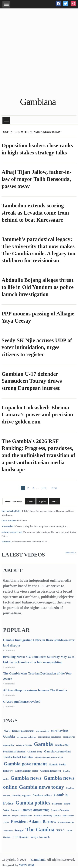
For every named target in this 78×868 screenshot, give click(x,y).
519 (44, 488)
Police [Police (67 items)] (6, 822)
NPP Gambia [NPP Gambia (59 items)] (68, 816)
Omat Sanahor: (9, 521)
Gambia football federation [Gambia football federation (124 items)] (19, 757)
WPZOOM (27, 865)
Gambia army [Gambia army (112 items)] (35, 752)
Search (55, 501)
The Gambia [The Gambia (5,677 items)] (40, 830)
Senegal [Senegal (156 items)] (19, 830)
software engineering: (12, 532)
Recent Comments (13, 501)
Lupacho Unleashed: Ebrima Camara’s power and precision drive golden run (37, 415)
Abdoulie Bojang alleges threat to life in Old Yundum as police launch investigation (37, 287)
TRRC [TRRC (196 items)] (61, 830)
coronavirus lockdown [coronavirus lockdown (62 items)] (26, 737)
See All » (71, 553)
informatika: (8, 526)
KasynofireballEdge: (12, 511)
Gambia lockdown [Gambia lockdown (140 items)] (51, 771)
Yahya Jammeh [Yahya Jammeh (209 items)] (40, 837)
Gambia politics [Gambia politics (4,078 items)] (33, 803)
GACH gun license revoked (22, 702)
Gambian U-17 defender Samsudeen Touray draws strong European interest (32, 381)
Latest (30, 501)
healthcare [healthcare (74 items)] (57, 804)
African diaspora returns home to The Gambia (35, 690)
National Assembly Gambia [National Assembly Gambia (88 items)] (47, 816)
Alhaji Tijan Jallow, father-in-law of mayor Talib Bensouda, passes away (36, 179)
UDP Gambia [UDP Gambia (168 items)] (20, 837)
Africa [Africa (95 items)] (7, 731)
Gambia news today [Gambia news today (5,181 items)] (41, 787)
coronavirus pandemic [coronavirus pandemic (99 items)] (49, 737)
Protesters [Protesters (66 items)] (8, 831)
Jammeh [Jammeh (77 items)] (15, 810)
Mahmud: (6, 542)
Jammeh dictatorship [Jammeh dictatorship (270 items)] (35, 810)
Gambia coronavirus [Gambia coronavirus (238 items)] (58, 751)
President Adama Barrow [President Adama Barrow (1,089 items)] (34, 821)
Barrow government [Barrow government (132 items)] (23, 731)
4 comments (9, 650)
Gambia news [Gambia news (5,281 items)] (26, 778)
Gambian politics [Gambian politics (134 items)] (42, 795)
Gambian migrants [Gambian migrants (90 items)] (21, 795)
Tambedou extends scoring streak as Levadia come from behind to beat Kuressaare (35, 213)
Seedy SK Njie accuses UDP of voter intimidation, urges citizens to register (37, 347)
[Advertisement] (39, 53)
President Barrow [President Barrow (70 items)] (66, 822)
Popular (42, 501)
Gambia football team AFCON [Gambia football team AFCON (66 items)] (49, 757)
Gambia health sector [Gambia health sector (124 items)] (27, 771)
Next (54, 488)
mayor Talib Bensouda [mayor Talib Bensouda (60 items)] (22, 816)
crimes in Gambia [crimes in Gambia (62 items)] (24, 745)
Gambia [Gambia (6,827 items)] (43, 744)
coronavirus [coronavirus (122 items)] (43, 731)
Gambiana (38, 102)
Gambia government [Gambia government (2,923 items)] (25, 764)
